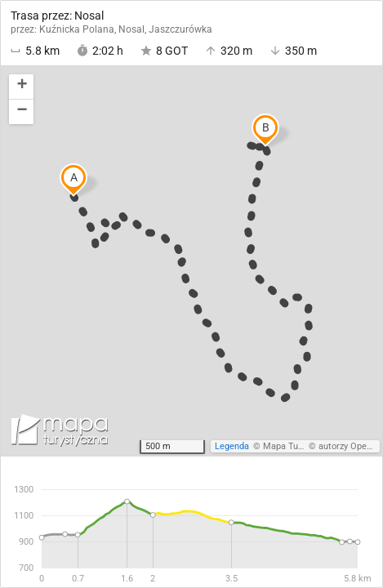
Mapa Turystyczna (300, 446)
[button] (21, 87)
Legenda (232, 446)
